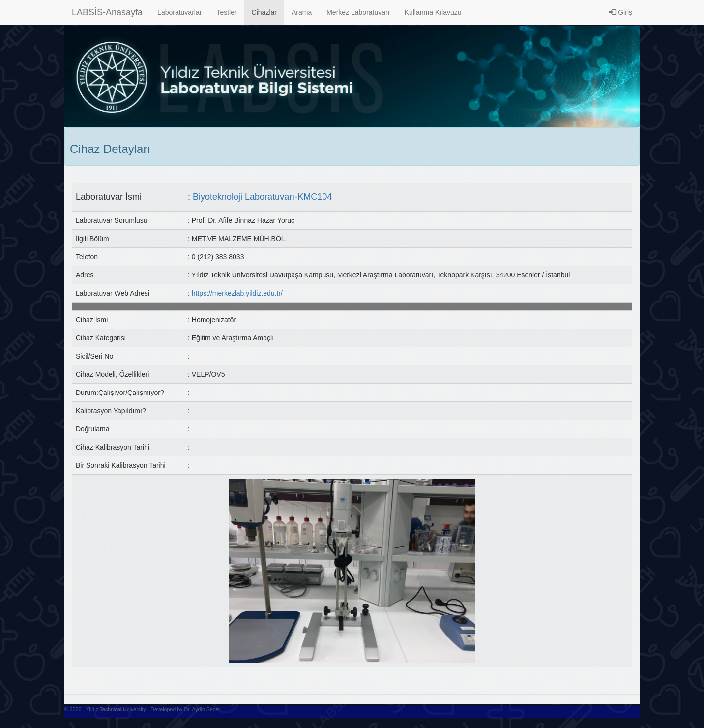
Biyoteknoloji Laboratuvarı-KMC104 (262, 197)
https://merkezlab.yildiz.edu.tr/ (237, 293)
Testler (226, 12)
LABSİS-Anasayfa (107, 12)
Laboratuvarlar (179, 12)
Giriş (621, 12)
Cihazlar (264, 12)
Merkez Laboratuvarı (358, 12)
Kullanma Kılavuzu (433, 12)
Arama (302, 12)
